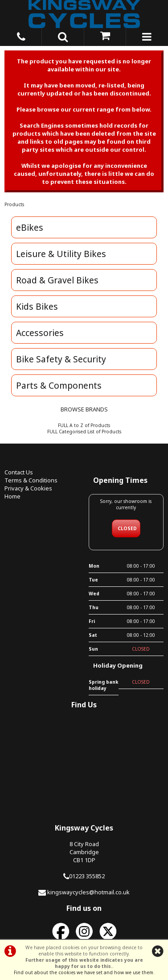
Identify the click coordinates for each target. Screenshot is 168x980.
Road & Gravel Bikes (57, 280)
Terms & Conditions (31, 480)
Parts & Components (59, 385)
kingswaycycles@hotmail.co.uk (88, 892)
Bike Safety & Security (61, 359)
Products (14, 204)
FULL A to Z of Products (84, 425)
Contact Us (19, 472)
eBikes (30, 227)
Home (12, 496)
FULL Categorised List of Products (84, 432)
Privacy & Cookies (28, 488)
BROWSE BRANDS (84, 409)
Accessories (40, 333)
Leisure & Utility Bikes (61, 254)
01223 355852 (87, 876)
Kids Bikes (37, 306)
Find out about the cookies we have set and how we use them (84, 972)
